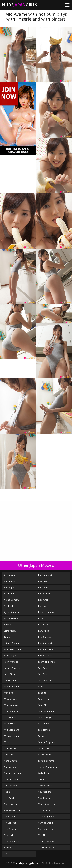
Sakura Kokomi (46, 680)
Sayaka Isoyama (46, 761)
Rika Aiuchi (10, 798)
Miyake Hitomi (11, 736)
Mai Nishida (10, 680)
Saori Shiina (44, 705)
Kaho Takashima (12, 649)
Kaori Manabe (11, 662)
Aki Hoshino (10, 575)
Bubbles (8, 625)
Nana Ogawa (10, 761)
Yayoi (41, 779)
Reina (7, 792)
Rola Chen (43, 600)
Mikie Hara (10, 724)
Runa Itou (43, 618)
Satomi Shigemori (47, 742)
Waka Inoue (44, 773)
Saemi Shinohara (47, 662)
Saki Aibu (43, 668)
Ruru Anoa (44, 631)
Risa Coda (43, 587)
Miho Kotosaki (11, 705)
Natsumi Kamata (12, 773)
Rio (6, 854)
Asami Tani (10, 594)
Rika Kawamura (12, 810)
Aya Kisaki (9, 606)
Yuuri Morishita (46, 847)
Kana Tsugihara (12, 655)
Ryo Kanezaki (45, 643)
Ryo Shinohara (46, 649)
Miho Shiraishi (11, 711)
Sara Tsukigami (46, 717)
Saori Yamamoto (47, 711)
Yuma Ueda (44, 810)
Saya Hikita (44, 748)
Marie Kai (9, 693)
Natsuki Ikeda (11, 767)
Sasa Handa (44, 730)
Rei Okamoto (11, 785)
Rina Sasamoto (12, 841)
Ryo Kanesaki (45, 637)
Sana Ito (42, 693)
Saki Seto (43, 674)
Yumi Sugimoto (46, 816)
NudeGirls (19, 5)
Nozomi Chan (11, 779)
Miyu (7, 742)
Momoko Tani (11, 748)
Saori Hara (43, 699)
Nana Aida (9, 755)
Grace (7, 637)
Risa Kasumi (44, 594)
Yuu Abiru (43, 835)
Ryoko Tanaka (45, 655)
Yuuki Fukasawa (46, 841)
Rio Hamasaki (45, 575)
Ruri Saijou (44, 625)
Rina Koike (9, 835)
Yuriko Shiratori (46, 829)
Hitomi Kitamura (12, 643)
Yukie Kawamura (47, 804)
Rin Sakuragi (10, 823)
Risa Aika (43, 581)
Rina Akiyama (11, 829)
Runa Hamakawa (47, 612)
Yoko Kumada (45, 785)
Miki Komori (10, 717)
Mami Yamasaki (12, 686)
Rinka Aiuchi (10, 847)
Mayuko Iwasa (11, 699)
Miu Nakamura (12, 730)
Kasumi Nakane (12, 668)
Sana (41, 686)
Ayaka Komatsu (12, 612)
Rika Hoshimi (11, 804)
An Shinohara (11, 581)
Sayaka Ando (45, 755)
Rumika (42, 606)
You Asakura (45, 792)
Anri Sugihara (11, 587)
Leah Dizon (10, 674)
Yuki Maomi (44, 798)
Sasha (41, 736)
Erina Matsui (10, 631)
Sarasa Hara (44, 724)
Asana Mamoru (12, 600)
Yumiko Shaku (46, 823)
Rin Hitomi (9, 816)
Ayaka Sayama (11, 618)
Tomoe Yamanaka (48, 767)
